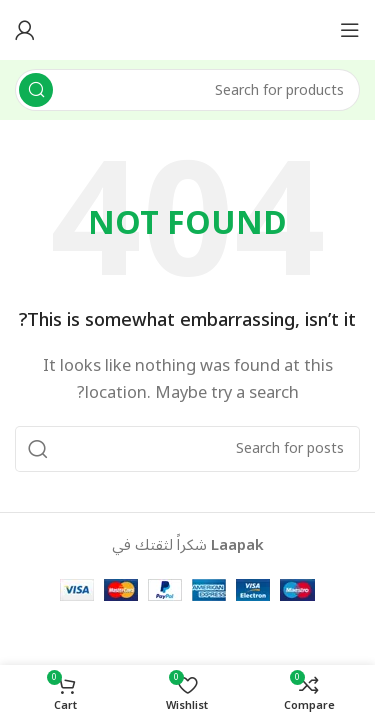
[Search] (187, 90)
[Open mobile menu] (350, 30)
